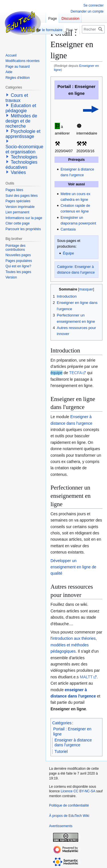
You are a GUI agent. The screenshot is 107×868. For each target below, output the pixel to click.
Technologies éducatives (21, 165)
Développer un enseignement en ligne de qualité (73, 567)
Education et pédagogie (21, 108)
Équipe (68, 253)
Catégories (62, 723)
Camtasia (68, 229)
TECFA (75, 373)
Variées (18, 172)
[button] (7, 95)
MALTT (86, 677)
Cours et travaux (17, 98)
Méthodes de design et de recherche (21, 121)
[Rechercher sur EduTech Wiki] (93, 29)
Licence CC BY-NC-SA (78, 791)
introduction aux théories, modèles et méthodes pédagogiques (74, 645)
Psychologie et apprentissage (23, 134)
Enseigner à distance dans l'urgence (73, 743)
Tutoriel (61, 751)
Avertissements (61, 826)
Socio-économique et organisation (24, 149)
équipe (56, 373)
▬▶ (91, 109)
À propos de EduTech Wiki (69, 816)
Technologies (24, 157)
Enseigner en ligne (68, 709)
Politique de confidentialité (69, 805)
